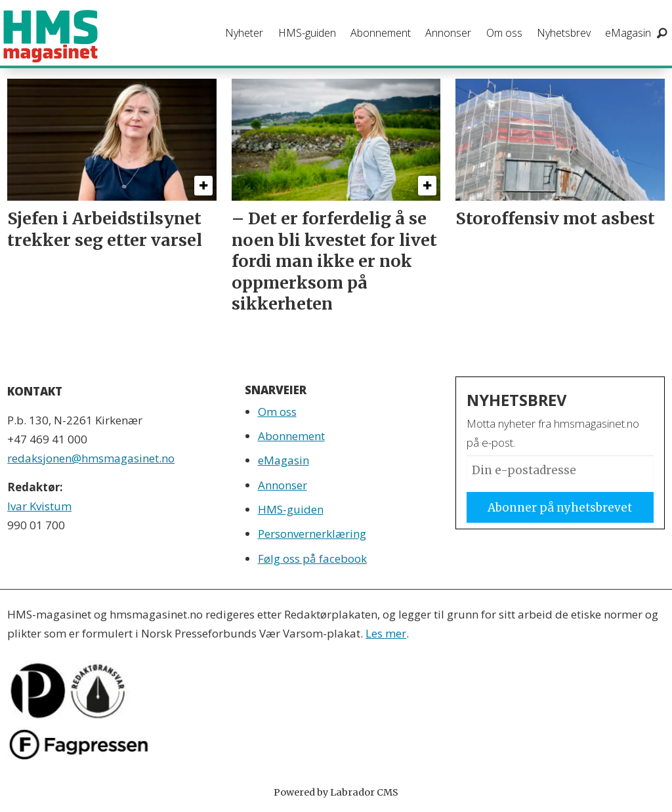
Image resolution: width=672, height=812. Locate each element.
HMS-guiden (307, 33)
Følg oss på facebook (312, 558)
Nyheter (244, 33)
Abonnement (381, 33)
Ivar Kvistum (39, 506)
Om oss (504, 33)
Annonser (448, 33)
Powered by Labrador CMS (336, 792)
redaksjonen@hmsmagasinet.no (91, 458)
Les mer (386, 633)
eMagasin (628, 33)
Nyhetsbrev (564, 33)
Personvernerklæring (312, 534)
